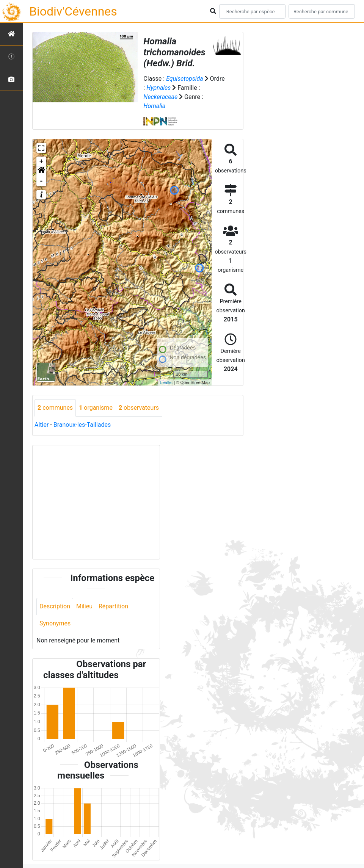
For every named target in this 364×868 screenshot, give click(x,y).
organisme (96, 408)
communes (55, 408)
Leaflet (166, 382)
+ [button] (42, 161)
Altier (42, 425)
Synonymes (55, 623)
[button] (41, 171)
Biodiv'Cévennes (73, 11)
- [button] (42, 181)
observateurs (139, 408)
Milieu (84, 606)
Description (55, 606)
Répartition (113, 606)
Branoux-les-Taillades (82, 425)
